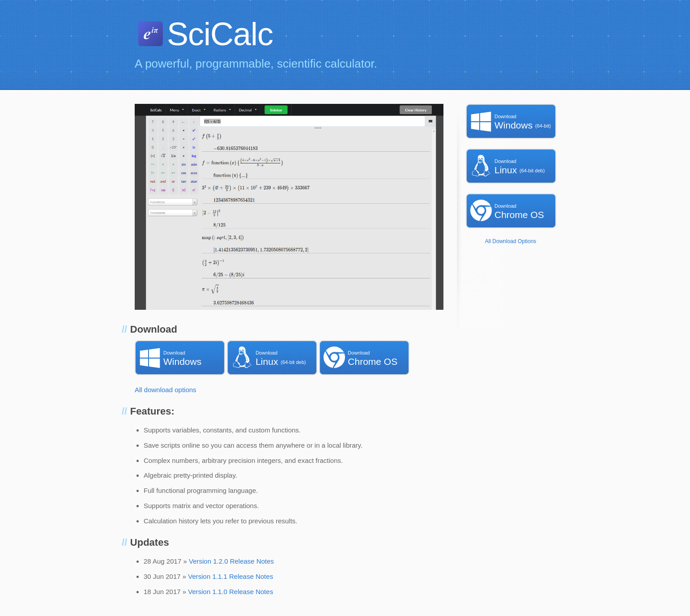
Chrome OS (366, 357)
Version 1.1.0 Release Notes (230, 592)
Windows (182, 357)
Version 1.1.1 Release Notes (230, 576)
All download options (166, 390)
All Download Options (511, 241)
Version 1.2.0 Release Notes (231, 561)
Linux (274, 357)
